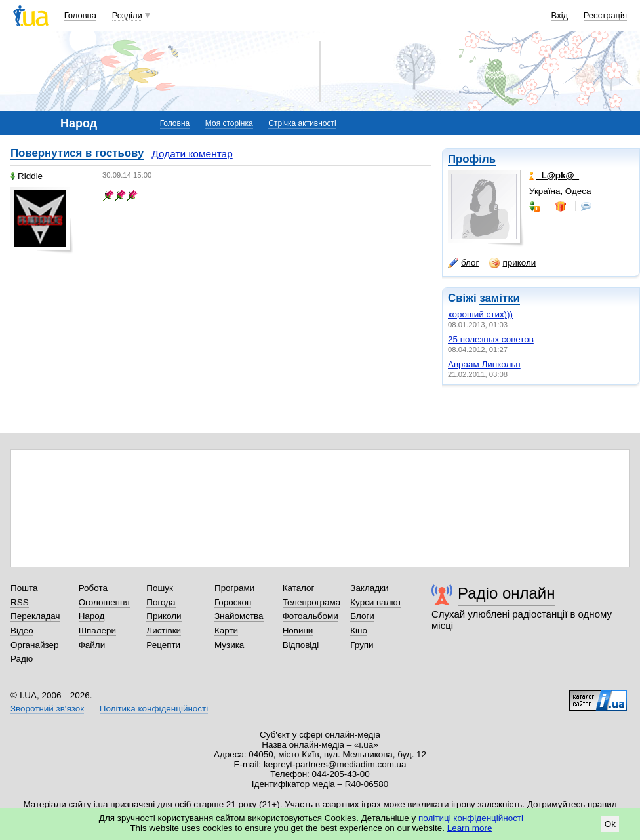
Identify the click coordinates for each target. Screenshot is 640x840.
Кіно (359, 630)
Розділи (127, 15)
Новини (298, 630)
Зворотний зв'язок (47, 709)
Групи (362, 645)
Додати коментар (192, 154)
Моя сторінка (229, 123)
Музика (229, 645)
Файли (92, 645)
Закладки (369, 588)
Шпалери (97, 630)
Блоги (362, 616)
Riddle (27, 176)
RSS (20, 602)
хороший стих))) (480, 314)
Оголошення (104, 602)
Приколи (164, 616)
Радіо (22, 659)
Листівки (164, 630)
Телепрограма (312, 602)
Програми (234, 588)
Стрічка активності (302, 123)
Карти (226, 630)
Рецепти (163, 645)
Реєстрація (605, 15)
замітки (500, 298)
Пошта (24, 588)
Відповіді (301, 645)
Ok (610, 824)
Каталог (299, 588)
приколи (512, 263)
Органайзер (34, 645)
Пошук (160, 588)
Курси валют (376, 602)
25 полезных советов (491, 339)
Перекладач (35, 616)
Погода (161, 602)
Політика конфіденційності (154, 709)
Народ (92, 616)
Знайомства (239, 616)
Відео (22, 630)
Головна (80, 15)
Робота (93, 588)
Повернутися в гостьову (77, 153)
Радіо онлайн (507, 593)
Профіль (472, 159)
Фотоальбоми (310, 616)
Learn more (470, 828)
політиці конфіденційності (471, 818)
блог (463, 263)
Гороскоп (233, 602)
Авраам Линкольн (484, 364)
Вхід (560, 15)
